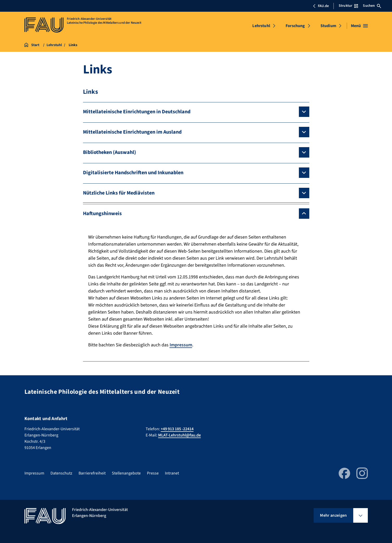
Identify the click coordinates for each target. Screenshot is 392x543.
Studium (328, 26)
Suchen (372, 6)
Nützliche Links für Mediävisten (119, 193)
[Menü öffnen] (359, 26)
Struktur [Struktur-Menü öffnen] (348, 6)
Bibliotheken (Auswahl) (110, 152)
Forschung (295, 26)
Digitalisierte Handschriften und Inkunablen (133, 173)
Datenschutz (61, 473)
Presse (153, 473)
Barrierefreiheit (92, 473)
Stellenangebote (126, 473)
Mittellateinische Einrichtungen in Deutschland (137, 112)
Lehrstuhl (261, 26)
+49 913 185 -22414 (177, 429)
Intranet (172, 473)
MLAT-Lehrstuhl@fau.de (179, 435)
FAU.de (321, 6)
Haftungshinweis (102, 214)
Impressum (181, 345)
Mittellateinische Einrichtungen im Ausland (132, 132)
